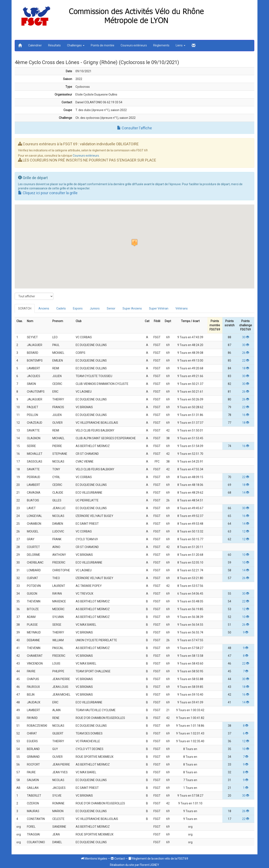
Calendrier (35, 45)
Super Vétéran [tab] (159, 308)
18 (246, 368)
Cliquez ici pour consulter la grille (48, 193)
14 (246, 493)
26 (246, 353)
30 (246, 337)
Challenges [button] (76, 45)
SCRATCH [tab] (25, 308)
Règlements (161, 45)
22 (246, 361)
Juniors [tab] (95, 308)
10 (246, 555)
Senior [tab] (111, 308)
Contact (118, 859)
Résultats (54, 45)
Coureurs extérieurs (134, 45)
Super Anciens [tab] (132, 308)
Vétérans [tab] (182, 308)
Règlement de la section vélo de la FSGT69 (158, 859)
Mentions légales (94, 859)
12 (246, 531)
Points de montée (103, 45)
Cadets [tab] (61, 308)
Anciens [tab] (44, 308)
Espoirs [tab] (78, 308)
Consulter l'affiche (134, 128)
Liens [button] (181, 45)
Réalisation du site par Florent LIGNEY (134, 865)
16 (246, 415)
